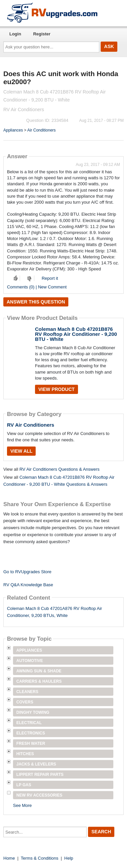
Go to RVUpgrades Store (27, 572)
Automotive (30, 661)
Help (69, 858)
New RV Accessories (39, 795)
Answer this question (36, 302)
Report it (50, 278)
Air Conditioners (41, 130)
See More (22, 805)
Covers (25, 702)
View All (21, 451)
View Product (56, 389)
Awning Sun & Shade (39, 671)
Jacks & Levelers (36, 764)
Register (42, 34)
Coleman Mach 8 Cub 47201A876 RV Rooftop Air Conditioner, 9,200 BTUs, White (54, 612)
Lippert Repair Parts (40, 775)
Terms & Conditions (39, 858)
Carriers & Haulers (39, 681)
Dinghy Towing (33, 712)
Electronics (31, 733)
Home (9, 858)
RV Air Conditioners (31, 425)
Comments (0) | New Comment (37, 287)
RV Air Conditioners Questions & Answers (59, 469)
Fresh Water (31, 743)
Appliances (13, 130)
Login (15, 34)
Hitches (25, 754)
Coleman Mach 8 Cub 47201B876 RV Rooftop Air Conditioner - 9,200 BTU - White (76, 334)
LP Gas (24, 785)
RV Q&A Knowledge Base (28, 585)
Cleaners (27, 692)
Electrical (29, 723)
